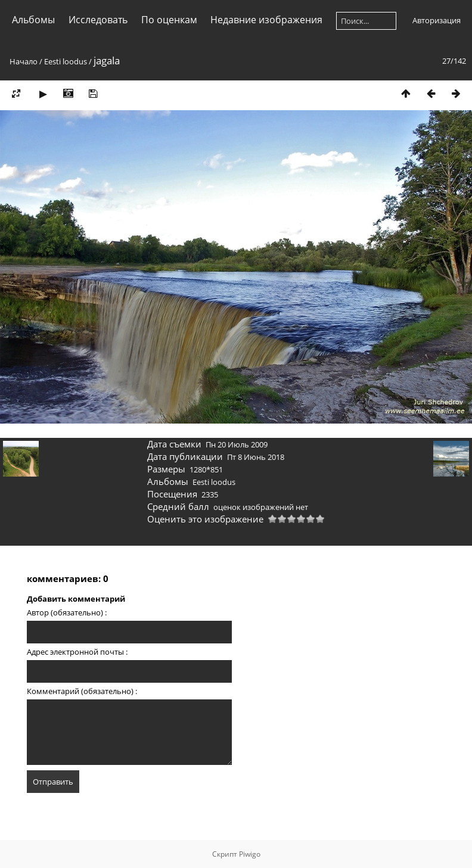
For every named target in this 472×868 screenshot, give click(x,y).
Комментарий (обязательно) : (82, 691)
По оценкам (169, 20)
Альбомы (33, 20)
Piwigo (250, 854)
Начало (24, 61)
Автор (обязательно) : (67, 612)
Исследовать (98, 20)
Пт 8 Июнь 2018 (256, 457)
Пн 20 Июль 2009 (237, 444)
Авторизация (437, 20)
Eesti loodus (66, 61)
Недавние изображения (266, 20)
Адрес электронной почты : (77, 652)
